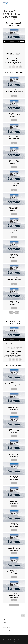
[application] (14, 42)
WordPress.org (6, 630)
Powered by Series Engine (14, 316)
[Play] (5, 42)
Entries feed (6, 625)
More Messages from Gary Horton (15, 54)
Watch (14, 96)
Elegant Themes (14, 640)
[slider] (12, 42)
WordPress (14, 642)
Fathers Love (16, 53)
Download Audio (14, 56)
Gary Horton (7, 20)
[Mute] (19, 42)
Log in (4, 622)
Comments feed (7, 627)
